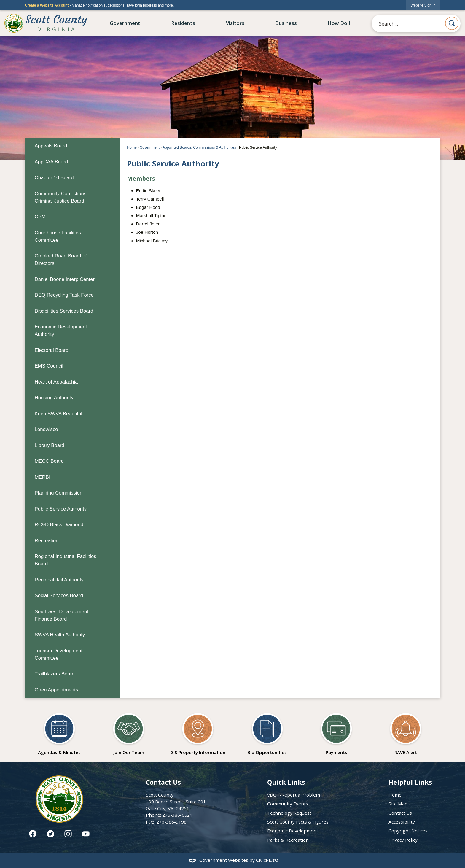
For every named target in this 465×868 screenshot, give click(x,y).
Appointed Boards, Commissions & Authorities (199, 147)
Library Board (50, 445)
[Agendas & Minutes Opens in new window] (59, 732)
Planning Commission (59, 493)
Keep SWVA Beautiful (58, 414)
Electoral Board (52, 350)
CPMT (42, 217)
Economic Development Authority (61, 330)
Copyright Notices (408, 831)
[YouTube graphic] (86, 834)
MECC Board (49, 461)
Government (150, 147)
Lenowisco (46, 429)
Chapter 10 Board (54, 178)
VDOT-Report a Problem (294, 795)
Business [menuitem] (286, 23)
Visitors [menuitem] (235, 23)
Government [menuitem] (125, 23)
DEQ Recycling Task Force (64, 295)
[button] (452, 23)
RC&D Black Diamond (59, 525)
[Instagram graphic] (68, 834)
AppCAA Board (51, 162)
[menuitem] (72, 146)
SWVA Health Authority (60, 635)
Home (132, 147)
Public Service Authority (61, 509)
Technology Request (289, 813)
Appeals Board (51, 146)
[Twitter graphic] (51, 834)
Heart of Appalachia (56, 382)
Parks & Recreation (288, 840)
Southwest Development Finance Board (62, 615)
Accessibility (402, 822)
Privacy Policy (403, 840)
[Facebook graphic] (33, 834)
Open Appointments (56, 690)
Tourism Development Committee (59, 654)
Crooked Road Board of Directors (61, 260)
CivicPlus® (267, 860)
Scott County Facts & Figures (298, 822)
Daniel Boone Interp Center (65, 279)
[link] (423, 5)
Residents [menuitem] (183, 23)
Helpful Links (410, 782)
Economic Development (293, 831)
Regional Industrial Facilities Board (66, 560)
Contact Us (400, 813)
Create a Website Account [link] (47, 5)
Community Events (288, 804)
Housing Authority (54, 398)
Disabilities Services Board (64, 311)
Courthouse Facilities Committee (58, 236)
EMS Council (49, 366)
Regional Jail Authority (59, 580)
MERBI (43, 477)
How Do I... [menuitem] (341, 23)
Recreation (47, 541)
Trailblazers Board (55, 674)
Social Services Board (59, 596)
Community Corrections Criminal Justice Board (61, 197)
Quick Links (286, 782)
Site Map (398, 804)
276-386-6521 (177, 815)
